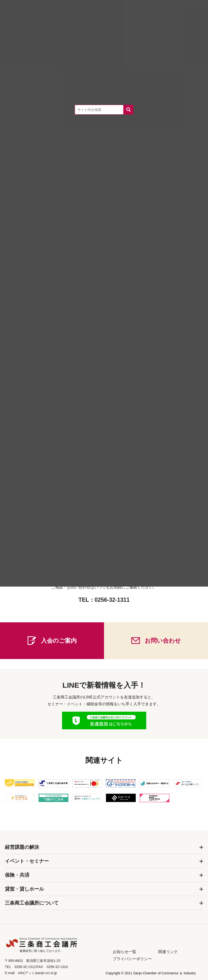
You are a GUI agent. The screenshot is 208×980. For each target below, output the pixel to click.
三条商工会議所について (32, 903)
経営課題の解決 (22, 847)
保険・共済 (17, 875)
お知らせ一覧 (125, 952)
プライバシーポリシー (132, 959)
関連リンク (168, 952)
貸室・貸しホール (24, 889)
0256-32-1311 (112, 600)
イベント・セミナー (27, 861)
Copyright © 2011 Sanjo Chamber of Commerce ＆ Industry (151, 973)
